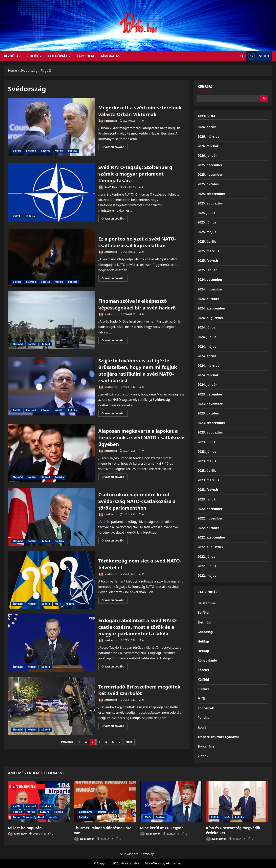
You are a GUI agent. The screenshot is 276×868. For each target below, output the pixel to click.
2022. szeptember (211, 537)
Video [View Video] (258, 56)
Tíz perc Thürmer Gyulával (218, 737)
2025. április (207, 242)
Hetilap (203, 641)
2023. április (207, 471)
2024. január (207, 385)
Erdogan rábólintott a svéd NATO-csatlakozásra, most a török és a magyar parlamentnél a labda (52, 643)
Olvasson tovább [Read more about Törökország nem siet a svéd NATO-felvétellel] (115, 601)
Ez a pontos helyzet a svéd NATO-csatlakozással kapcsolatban (52, 258)
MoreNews (153, 863)
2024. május (207, 347)
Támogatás (110, 56)
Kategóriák (57, 56)
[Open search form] (242, 56)
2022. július (206, 557)
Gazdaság (205, 632)
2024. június (207, 337)
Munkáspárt (129, 854)
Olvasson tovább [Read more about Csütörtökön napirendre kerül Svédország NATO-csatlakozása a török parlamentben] (115, 541)
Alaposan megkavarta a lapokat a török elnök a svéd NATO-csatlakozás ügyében (52, 454)
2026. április (207, 127)
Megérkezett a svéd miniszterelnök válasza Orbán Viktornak (52, 127)
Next (129, 742)
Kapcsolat (85, 56)
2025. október (208, 184)
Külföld (59, 151)
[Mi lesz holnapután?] (39, 802)
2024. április (207, 356)
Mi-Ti (58, 604)
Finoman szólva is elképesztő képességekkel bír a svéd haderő (52, 320)
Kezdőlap (147, 854)
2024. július (206, 327)
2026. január (207, 156)
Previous (67, 742)
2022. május (207, 576)
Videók (32, 56)
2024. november (210, 289)
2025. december (210, 165)
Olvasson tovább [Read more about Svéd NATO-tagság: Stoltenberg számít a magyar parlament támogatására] (115, 219)
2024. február (208, 375)
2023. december (210, 394)
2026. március (208, 137)
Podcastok (206, 708)
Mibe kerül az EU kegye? (161, 828)
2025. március (208, 251)
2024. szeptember (211, 308)
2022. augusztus (210, 547)
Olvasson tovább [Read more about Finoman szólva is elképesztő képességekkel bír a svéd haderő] (115, 341)
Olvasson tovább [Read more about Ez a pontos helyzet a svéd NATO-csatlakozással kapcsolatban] (115, 279)
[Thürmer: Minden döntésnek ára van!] (105, 802)
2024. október (208, 299)
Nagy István (84, 839)
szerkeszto (108, 121)
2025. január (207, 270)
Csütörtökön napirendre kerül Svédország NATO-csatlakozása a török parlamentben (52, 517)
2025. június (207, 222)
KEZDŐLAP (12, 56)
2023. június (207, 452)
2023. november (210, 404)
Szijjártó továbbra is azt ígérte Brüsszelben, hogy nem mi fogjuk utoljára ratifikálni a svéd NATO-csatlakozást (52, 386)
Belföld (17, 151)
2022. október (208, 528)
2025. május (207, 232)
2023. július (206, 442)
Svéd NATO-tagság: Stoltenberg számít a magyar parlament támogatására (52, 192)
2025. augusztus (210, 203)
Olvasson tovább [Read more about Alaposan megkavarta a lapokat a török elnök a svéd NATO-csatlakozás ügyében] (115, 477)
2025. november (210, 175)
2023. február (208, 490)
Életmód (31, 151)
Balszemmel (207, 603)
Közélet (45, 151)
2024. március (208, 366)
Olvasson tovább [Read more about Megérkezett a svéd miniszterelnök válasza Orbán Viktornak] (115, 148)
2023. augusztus (210, 432)
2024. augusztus (210, 318)
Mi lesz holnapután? (26, 828)
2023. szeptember (211, 423)
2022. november (210, 518)
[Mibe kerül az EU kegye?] (171, 802)
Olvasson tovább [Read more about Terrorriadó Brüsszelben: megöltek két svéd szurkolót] (115, 727)
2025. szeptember (211, 194)
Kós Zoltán (108, 187)
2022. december (210, 509)
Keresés (205, 87)
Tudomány (206, 746)
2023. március (208, 480)
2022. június (207, 566)
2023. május (207, 461)
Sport (202, 727)
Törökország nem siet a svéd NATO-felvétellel (52, 580)
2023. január (207, 499)
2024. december (210, 280)
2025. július (206, 213)
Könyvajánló (207, 660)
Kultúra (203, 689)
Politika (73, 151)
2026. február (208, 146)
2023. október (208, 413)
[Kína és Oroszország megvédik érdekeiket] (237, 802)
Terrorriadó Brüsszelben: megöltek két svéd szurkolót (52, 706)
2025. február (208, 261)
